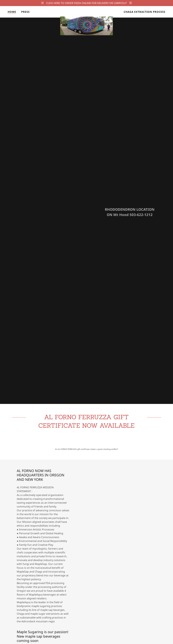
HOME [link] (12, 12)
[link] (86, 11)
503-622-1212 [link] (141, 215)
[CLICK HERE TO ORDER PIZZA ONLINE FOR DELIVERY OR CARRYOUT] (86, 3)
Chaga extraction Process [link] (145, 12)
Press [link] (25, 12)
